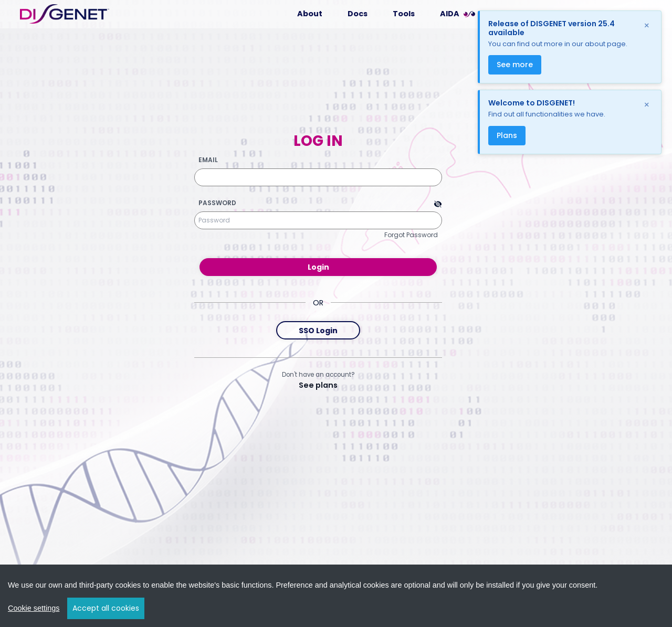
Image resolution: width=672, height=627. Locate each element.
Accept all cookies (106, 608)
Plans (507, 135)
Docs (358, 14)
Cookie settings (34, 608)
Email (208, 160)
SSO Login (318, 331)
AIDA (450, 14)
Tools (404, 14)
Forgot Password (411, 235)
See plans (318, 385)
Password (217, 203)
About (310, 14)
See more (515, 65)
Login (318, 267)
